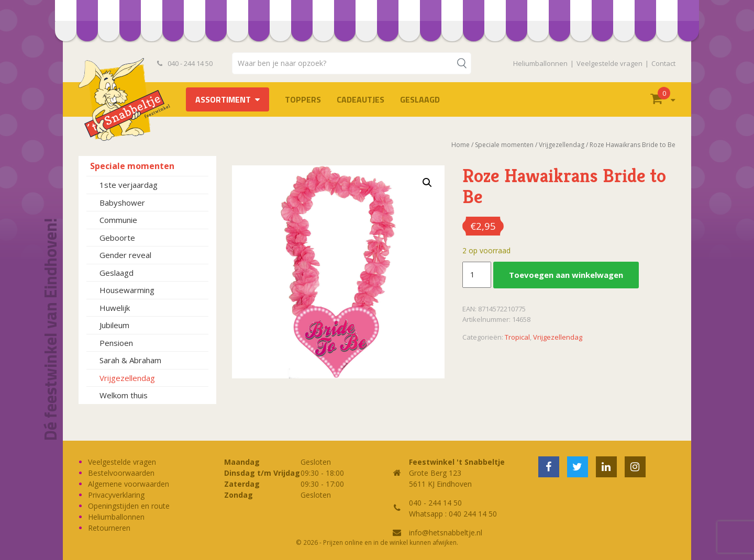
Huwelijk (115, 308)
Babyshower (122, 203)
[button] (427, 183)
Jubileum (114, 325)
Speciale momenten (132, 166)
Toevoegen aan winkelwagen (566, 275)
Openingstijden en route (129, 506)
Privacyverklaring (116, 495)
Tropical (517, 337)
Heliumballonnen (540, 63)
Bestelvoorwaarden (121, 473)
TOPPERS (303, 99)
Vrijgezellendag (127, 378)
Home (461, 145)
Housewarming (127, 290)
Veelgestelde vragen (609, 63)
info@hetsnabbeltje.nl (446, 533)
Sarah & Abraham (130, 360)
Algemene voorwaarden (129, 484)
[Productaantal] (476, 275)
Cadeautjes (361, 99)
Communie (118, 220)
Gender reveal (125, 255)
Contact (663, 63)
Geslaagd (420, 99)
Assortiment (223, 99)
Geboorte (117, 238)
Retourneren (109, 528)
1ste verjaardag (129, 185)
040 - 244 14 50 (185, 63)
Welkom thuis (124, 395)
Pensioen (116, 343)
